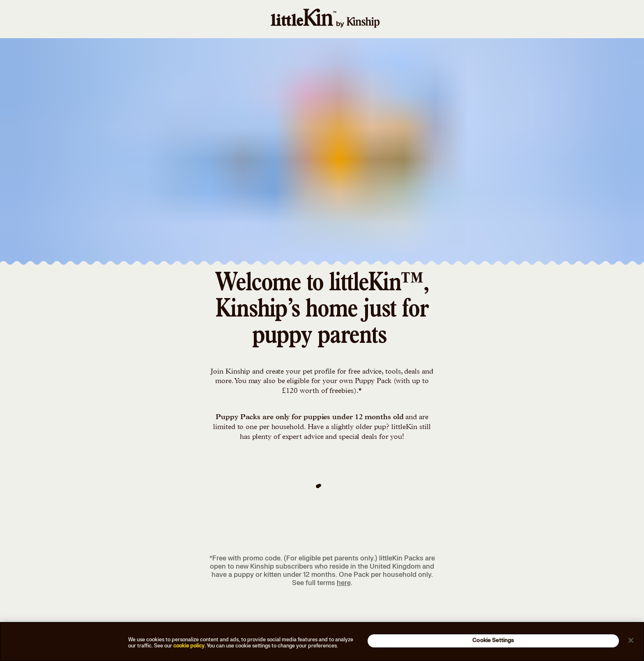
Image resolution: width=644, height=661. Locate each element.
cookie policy (189, 646)
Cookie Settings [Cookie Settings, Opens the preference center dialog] (493, 640)
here (344, 583)
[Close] (631, 640)
